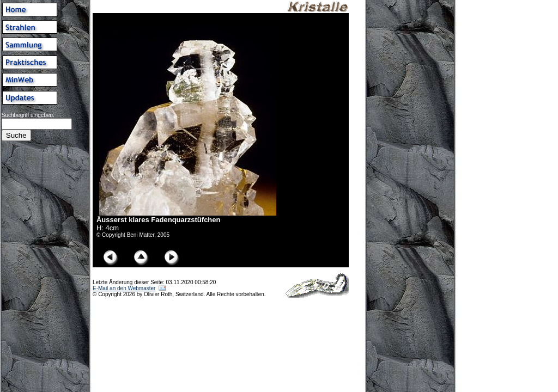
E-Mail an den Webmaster (124, 288)
